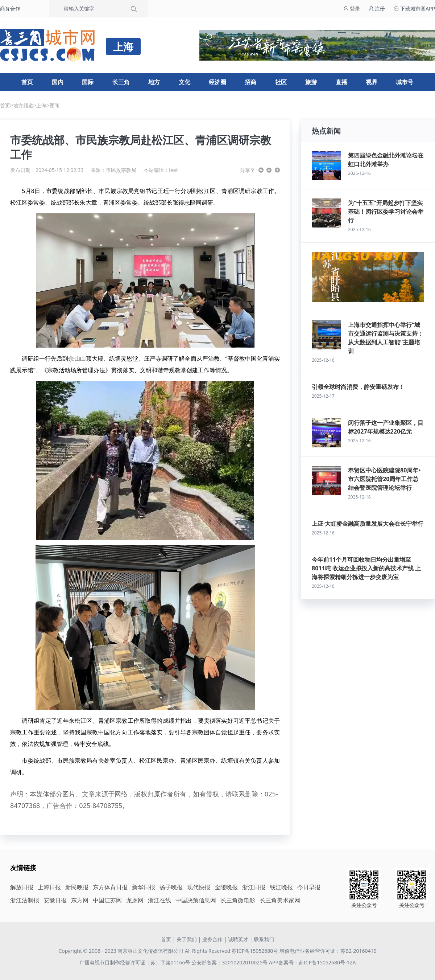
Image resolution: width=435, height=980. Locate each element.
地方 (154, 82)
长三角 (121, 82)
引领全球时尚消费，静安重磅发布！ (358, 387)
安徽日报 (55, 900)
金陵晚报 (226, 887)
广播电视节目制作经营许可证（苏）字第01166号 (136, 962)
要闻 (54, 105)
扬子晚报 (171, 887)
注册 (377, 9)
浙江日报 (254, 887)
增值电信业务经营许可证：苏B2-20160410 (328, 951)
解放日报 (22, 887)
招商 (250, 82)
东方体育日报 (110, 887)
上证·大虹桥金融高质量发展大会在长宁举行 (368, 524)
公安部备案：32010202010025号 (230, 962)
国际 (88, 82)
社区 (281, 82)
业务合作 (212, 939)
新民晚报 (77, 887)
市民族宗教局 (121, 170)
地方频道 (23, 105)
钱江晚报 (281, 887)
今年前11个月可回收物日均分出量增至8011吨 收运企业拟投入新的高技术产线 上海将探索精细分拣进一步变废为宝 (366, 568)
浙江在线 (159, 900)
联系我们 (264, 939)
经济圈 (217, 82)
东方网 (80, 900)
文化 (185, 82)
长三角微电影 (238, 900)
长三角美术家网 (280, 900)
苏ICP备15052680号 (255, 951)
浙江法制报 (25, 900)
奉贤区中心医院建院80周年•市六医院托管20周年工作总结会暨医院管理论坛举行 (384, 479)
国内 (58, 82)
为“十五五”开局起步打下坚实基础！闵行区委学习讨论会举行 (386, 212)
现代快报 (199, 887)
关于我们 (187, 939)
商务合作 (10, 9)
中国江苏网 (107, 900)
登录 (352, 9)
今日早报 (309, 887)
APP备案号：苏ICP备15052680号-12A (312, 962)
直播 (341, 82)
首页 (27, 82)
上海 (41, 105)
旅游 (311, 82)
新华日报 (144, 887)
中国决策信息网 (196, 900)
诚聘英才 (238, 939)
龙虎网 (135, 900)
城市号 (405, 82)
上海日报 (49, 887)
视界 (372, 82)
